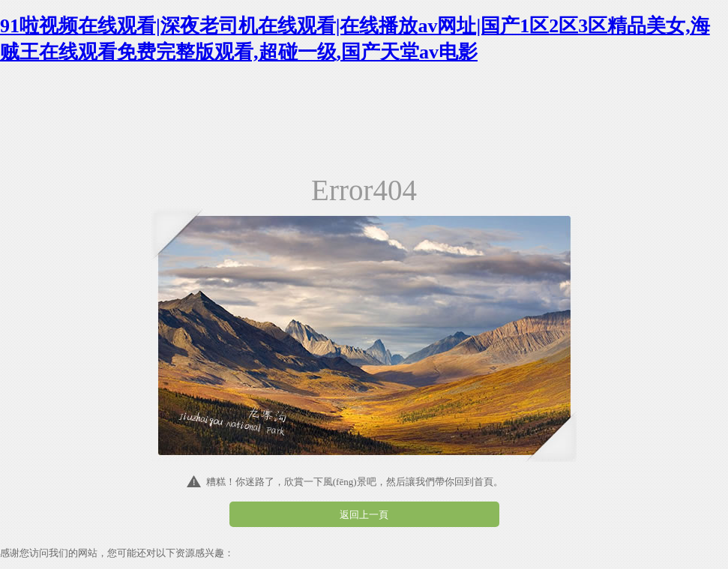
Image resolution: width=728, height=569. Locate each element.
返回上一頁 (364, 515)
